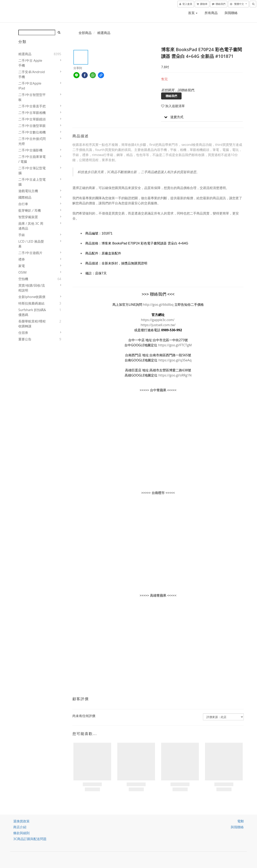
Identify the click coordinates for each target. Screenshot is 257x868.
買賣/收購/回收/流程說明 (32, 288)
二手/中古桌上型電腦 (32, 182)
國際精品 (25, 197)
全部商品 (85, 33)
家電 (22, 266)
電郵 (240, 821)
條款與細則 (21, 833)
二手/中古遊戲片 (30, 253)
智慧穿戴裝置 (28, 217)
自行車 (23, 204)
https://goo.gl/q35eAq (175, 360)
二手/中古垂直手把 (32, 106)
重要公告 (25, 339)
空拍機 (23, 279)
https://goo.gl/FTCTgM (175, 345)
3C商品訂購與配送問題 (30, 839)
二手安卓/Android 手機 (32, 74)
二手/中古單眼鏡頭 (32, 119)
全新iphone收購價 (32, 297)
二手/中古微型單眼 (32, 126)
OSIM (22, 272)
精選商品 (25, 54)
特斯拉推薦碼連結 (31, 303)
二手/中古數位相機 (32, 132)
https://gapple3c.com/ (158, 320)
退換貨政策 (21, 821)
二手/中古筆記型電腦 (32, 171)
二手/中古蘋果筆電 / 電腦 (32, 159)
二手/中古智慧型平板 (32, 97)
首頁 (193, 13)
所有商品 (211, 13)
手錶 (22, 235)
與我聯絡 (231, 13)
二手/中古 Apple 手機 (30, 63)
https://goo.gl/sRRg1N (175, 375)
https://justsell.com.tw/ (158, 325)
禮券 (22, 259)
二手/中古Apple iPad (30, 86)
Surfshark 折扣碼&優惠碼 (32, 312)
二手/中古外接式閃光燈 (32, 141)
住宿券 (23, 333)
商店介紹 (20, 827)
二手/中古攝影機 (30, 150)
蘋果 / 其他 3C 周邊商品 (31, 226)
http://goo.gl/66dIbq (158, 305)
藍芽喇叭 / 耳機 (30, 210)
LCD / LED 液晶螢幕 (31, 244)
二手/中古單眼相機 (32, 113)
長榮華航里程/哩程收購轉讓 (32, 324)
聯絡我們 (171, 96)
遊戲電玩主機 (28, 191)
